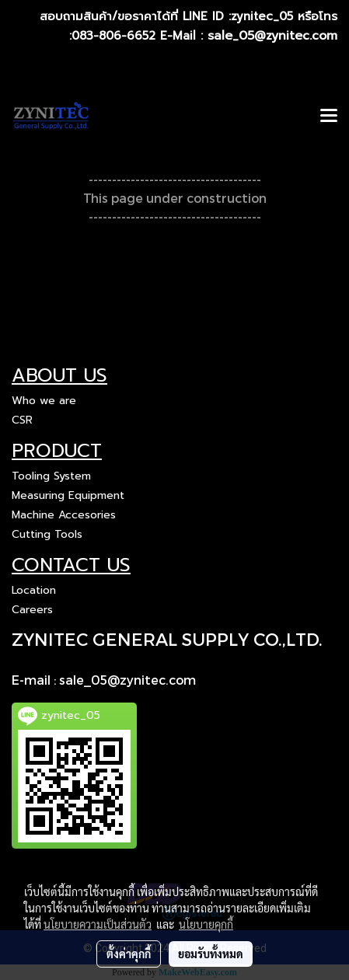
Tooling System (51, 476)
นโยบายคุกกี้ (206, 924)
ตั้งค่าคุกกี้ (129, 954)
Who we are (44, 401)
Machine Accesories (64, 515)
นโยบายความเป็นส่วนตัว (98, 924)
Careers (32, 610)
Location (34, 590)
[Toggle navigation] (329, 117)
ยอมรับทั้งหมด (211, 954)
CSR (22, 420)
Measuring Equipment (68, 495)
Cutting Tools (47, 534)
